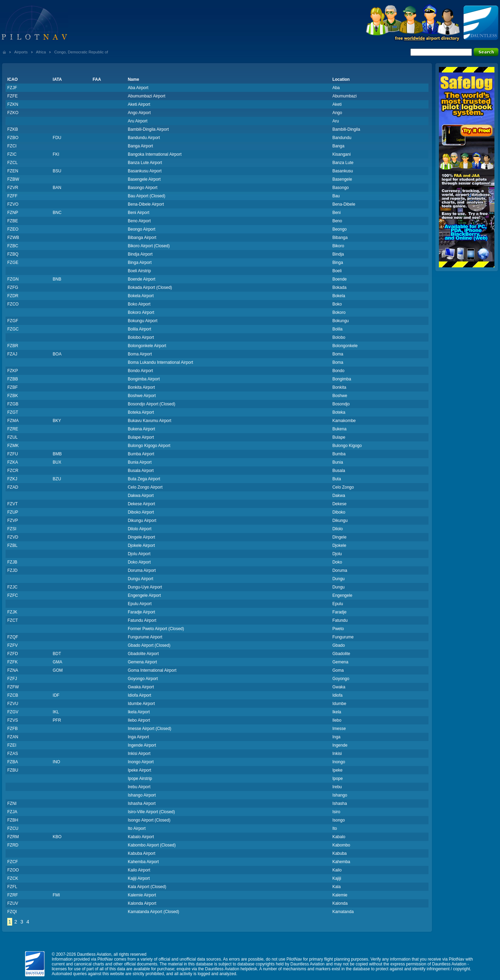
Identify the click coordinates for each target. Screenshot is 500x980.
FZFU (13, 454)
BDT (57, 654)
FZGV (13, 712)
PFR (57, 720)
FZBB (13, 379)
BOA (57, 354)
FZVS (13, 720)
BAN (57, 188)
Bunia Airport (140, 462)
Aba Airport (138, 88)
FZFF (12, 196)
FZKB (13, 129)
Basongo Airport (143, 188)
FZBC (13, 246)
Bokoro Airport (141, 312)
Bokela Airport (141, 296)
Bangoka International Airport (155, 154)
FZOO (13, 870)
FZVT (12, 504)
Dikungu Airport (142, 521)
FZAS (13, 754)
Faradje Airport (141, 612)
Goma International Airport (152, 670)
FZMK (13, 446)
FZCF (13, 862)
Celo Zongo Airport (145, 487)
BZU (57, 479)
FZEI (12, 745)
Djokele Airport (141, 545)
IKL (56, 712)
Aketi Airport (139, 104)
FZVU (13, 704)
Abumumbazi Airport (147, 96)
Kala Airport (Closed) (147, 887)
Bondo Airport (140, 371)
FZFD (13, 654)
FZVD (13, 537)
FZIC (12, 154)
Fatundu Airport (142, 620)
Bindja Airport (140, 254)
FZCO (13, 304)
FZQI (12, 912)
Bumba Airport (141, 454)
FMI (56, 895)
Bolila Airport (139, 329)
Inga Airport (138, 737)
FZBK (13, 396)
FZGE (13, 263)
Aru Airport (138, 121)
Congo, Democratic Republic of (81, 52)
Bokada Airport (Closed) (150, 287)
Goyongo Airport (143, 679)
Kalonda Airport (142, 903)
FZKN (13, 104)
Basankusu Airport (145, 171)
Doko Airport (139, 562)
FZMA (13, 421)
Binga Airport (140, 263)
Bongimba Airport (144, 379)
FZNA (13, 670)
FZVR (13, 188)
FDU (57, 138)
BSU (57, 171)
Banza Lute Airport (145, 163)
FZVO (13, 204)
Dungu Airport (140, 579)
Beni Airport (139, 213)
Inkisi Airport (139, 754)
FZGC (13, 329)
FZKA (13, 462)
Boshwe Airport (142, 396)
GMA (57, 662)
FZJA (12, 812)
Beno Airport (139, 221)
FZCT (13, 620)
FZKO (13, 113)
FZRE (13, 429)
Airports (21, 52)
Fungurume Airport (145, 637)
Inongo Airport (141, 762)
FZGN (13, 279)
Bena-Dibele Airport (146, 204)
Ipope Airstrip (140, 779)
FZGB (13, 404)
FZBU (13, 770)
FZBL (12, 545)
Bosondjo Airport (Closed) (152, 404)
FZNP (13, 213)
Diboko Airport (141, 512)
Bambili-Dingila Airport (148, 129)
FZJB (12, 562)
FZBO (13, 138)
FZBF (12, 387)
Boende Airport (141, 279)
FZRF (13, 895)
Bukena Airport (141, 429)
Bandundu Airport (144, 138)
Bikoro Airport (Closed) (149, 246)
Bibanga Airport (142, 238)
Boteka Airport (141, 412)
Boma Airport (140, 354)
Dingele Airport (141, 537)
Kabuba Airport (141, 853)
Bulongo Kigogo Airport (149, 446)
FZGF (13, 321)
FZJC (12, 587)
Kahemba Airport (143, 862)
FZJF (12, 88)
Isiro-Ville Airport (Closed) (151, 812)
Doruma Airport (142, 570)
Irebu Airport (139, 787)
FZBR (13, 346)
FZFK (12, 662)
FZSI (12, 529)
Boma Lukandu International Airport (160, 362)
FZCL (12, 163)
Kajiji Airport (139, 878)
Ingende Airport (142, 745)
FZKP (13, 371)
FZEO (13, 229)
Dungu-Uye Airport (145, 587)
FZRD (13, 845)
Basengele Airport (144, 179)
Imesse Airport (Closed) (149, 729)
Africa (41, 52)
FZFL (12, 887)
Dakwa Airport (141, 496)
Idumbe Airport (141, 704)
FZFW (13, 687)
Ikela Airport (139, 712)
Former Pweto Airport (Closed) (156, 629)
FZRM (13, 837)
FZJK (12, 612)
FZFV (12, 645)
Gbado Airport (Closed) (149, 645)
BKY (57, 421)
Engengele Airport (144, 595)
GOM (58, 670)
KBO (57, 837)
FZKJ (12, 479)
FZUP (13, 512)
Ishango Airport (142, 795)
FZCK (13, 878)
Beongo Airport (141, 229)
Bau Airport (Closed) (147, 196)
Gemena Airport (142, 662)
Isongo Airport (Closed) (149, 820)
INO (56, 762)
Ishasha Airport (142, 803)
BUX (57, 462)
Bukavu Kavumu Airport (149, 421)
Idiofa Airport (139, 695)
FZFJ (12, 679)
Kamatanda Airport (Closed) (153, 912)
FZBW (13, 179)
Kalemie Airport (142, 895)
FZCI (12, 146)
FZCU (13, 828)
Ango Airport (139, 113)
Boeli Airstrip (139, 271)
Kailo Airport (139, 870)
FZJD (12, 570)
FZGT (13, 412)
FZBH (13, 820)
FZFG (13, 287)
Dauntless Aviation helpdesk (231, 969)
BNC (57, 213)
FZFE (12, 96)
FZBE (13, 221)
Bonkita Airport (141, 387)
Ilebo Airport (139, 720)
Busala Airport (141, 471)
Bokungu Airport (143, 321)
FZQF (13, 637)
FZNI (12, 803)
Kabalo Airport (141, 837)
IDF (56, 695)
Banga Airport (140, 146)
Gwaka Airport (141, 687)
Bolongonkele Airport (147, 346)
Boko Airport (139, 304)
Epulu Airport (140, 604)
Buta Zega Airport (144, 479)
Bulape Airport (141, 437)
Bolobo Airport (141, 337)
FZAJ (12, 354)
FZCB (13, 695)
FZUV (13, 903)
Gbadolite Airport (143, 654)
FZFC (13, 595)
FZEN (13, 171)
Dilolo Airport (140, 529)
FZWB (13, 238)
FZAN (13, 737)
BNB (57, 279)
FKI (56, 154)
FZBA (13, 762)
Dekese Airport (141, 504)
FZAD (13, 487)
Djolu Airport (139, 554)
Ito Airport (137, 828)
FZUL (12, 437)
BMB (57, 454)
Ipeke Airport (139, 770)
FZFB (12, 729)
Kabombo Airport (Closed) (152, 845)
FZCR (13, 471)
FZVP (13, 521)
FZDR (13, 296)
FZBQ (13, 254)
